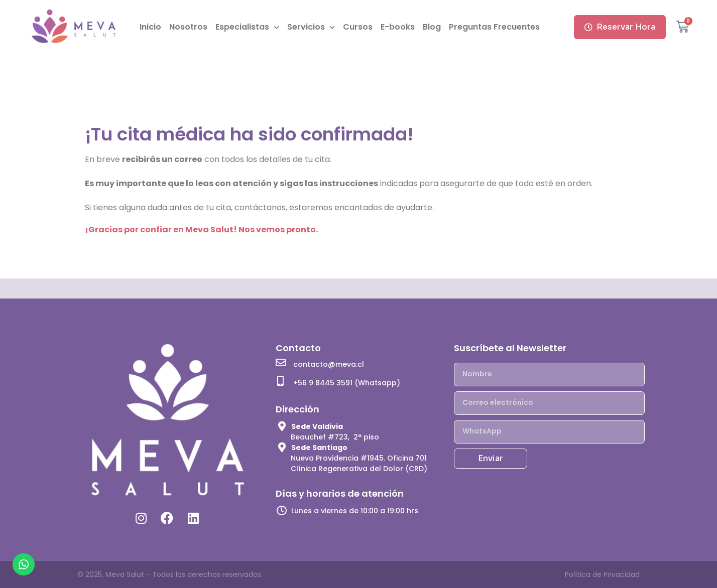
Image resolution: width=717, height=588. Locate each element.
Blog (432, 27)
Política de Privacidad (602, 574)
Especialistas (247, 27)
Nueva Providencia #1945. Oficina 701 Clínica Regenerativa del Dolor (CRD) (359, 463)
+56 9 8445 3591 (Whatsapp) (347, 383)
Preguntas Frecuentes (494, 27)
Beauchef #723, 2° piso (335, 437)
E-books (398, 27)
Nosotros (188, 27)
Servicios (311, 27)
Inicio (150, 27)
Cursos (358, 27)
